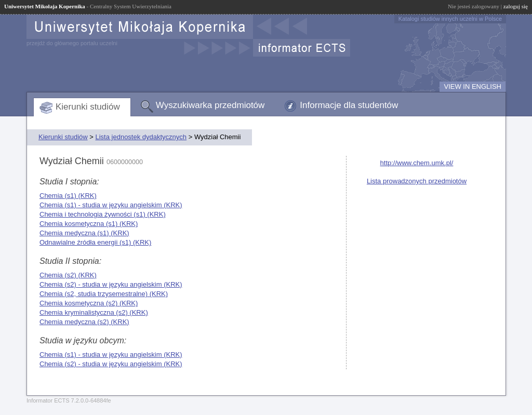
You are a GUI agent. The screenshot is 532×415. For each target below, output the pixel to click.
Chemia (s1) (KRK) (68, 196)
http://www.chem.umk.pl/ (417, 163)
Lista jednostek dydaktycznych (141, 137)
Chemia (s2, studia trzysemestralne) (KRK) (104, 294)
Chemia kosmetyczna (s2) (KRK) (89, 303)
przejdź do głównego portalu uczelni (72, 43)
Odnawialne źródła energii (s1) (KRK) (95, 242)
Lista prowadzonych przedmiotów (417, 181)
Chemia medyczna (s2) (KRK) (84, 322)
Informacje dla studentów (349, 105)
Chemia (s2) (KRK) (68, 275)
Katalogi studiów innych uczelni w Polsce (450, 19)
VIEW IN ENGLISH (473, 86)
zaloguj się (516, 6)
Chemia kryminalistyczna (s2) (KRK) (94, 312)
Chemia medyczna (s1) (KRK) (84, 233)
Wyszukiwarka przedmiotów (210, 105)
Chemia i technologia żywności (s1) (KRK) (103, 214)
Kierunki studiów (88, 107)
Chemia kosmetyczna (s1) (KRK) (89, 224)
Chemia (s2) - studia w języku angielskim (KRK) (111, 284)
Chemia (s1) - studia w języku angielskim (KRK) (111, 205)
